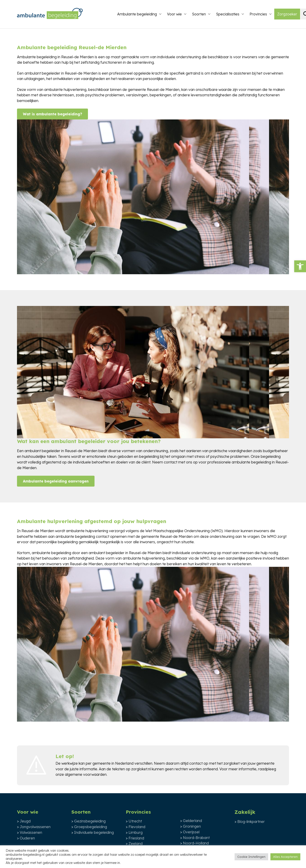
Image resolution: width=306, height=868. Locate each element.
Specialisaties (228, 14)
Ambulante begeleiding (137, 14)
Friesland (136, 838)
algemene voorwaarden (86, 774)
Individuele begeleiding (94, 832)
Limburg (136, 832)
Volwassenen (31, 832)
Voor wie (174, 14)
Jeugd (25, 821)
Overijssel (191, 832)
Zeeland (136, 844)
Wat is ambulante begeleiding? (52, 114)
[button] (300, 266)
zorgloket (232, 763)
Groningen (192, 826)
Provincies (258, 14)
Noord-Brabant (196, 838)
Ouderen (27, 838)
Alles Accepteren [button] (285, 857)
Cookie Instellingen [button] (251, 857)
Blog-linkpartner (251, 822)
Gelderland (192, 821)
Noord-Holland (196, 843)
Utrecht (135, 821)
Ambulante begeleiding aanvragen (56, 481)
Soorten (199, 14)
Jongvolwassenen (35, 827)
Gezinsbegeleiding (90, 821)
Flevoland (137, 827)
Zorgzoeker (287, 14)
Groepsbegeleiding (91, 827)
